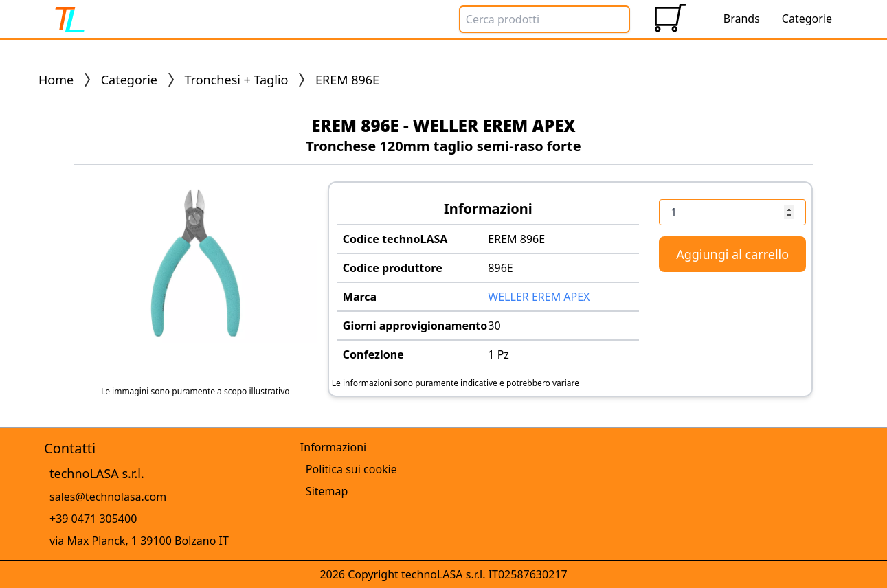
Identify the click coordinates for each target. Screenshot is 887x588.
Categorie (129, 80)
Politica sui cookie (351, 469)
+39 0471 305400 (93, 519)
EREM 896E (516, 239)
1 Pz (498, 354)
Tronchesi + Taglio (237, 80)
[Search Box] (544, 19)
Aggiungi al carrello (732, 254)
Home (56, 80)
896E (500, 268)
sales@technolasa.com (108, 497)
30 (494, 326)
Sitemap (327, 491)
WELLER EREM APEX (539, 297)
